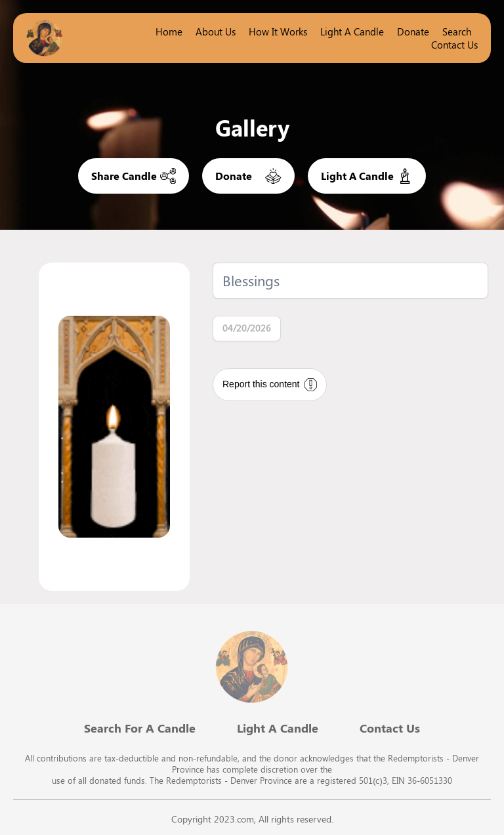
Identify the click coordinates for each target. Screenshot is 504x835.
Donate (413, 32)
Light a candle (352, 32)
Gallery (252, 127)
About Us (216, 32)
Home (169, 32)
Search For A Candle (140, 728)
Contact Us (454, 45)
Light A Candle (278, 728)
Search (457, 32)
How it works (278, 32)
